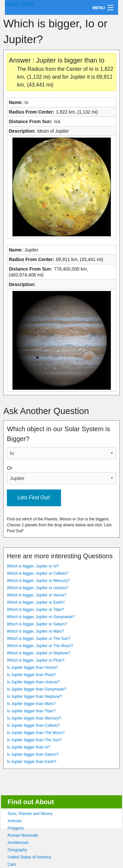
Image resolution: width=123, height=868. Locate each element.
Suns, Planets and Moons (30, 814)
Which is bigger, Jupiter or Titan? (35, 610)
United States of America (29, 857)
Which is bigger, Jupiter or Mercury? (38, 581)
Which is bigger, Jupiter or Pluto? (36, 660)
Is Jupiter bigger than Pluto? (31, 675)
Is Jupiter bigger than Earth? (32, 762)
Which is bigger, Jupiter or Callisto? (38, 573)
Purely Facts (20, 4)
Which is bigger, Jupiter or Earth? (36, 602)
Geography (17, 850)
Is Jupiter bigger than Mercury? (34, 718)
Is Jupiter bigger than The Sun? (34, 740)
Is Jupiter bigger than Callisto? (33, 725)
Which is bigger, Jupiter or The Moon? (40, 646)
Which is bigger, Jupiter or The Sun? (39, 639)
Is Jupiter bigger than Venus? (32, 668)
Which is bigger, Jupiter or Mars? (36, 631)
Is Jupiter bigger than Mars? (31, 704)
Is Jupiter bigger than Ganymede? (37, 689)
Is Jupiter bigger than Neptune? (34, 697)
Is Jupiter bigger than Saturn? (33, 754)
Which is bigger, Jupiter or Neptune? (39, 653)
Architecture (18, 843)
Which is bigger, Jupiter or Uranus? (38, 588)
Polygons (16, 828)
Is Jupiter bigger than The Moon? (36, 733)
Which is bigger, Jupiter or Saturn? (37, 624)
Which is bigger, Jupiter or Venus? (37, 595)
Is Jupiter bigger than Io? (29, 747)
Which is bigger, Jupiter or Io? (33, 566)
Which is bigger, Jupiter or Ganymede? (41, 617)
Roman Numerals (23, 835)
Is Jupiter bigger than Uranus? (33, 682)
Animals (15, 821)
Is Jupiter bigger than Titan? (31, 711)
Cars (12, 864)
